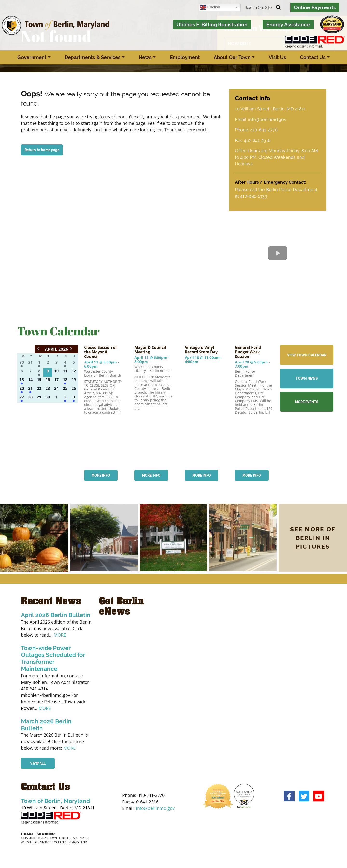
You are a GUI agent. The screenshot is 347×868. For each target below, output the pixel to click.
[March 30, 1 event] (22, 363)
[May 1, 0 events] (56, 398)
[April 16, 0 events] (48, 381)
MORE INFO (101, 475)
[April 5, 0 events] (74, 363)
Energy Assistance (288, 24)
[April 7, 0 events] (30, 372)
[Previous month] (38, 348)
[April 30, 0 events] (48, 398)
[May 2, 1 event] (65, 398)
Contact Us (313, 57)
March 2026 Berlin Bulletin (46, 724)
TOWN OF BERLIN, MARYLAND (68, 837)
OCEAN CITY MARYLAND (70, 842)
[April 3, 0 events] (56, 363)
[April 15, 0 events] (39, 381)
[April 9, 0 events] (48, 372)
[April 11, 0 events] (65, 372)
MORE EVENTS (307, 401)
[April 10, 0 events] (56, 372)
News (145, 57)
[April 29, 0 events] (39, 398)
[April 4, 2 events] (65, 363)
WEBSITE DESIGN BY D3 (37, 842)
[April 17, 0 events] (56, 381)
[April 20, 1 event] (22, 389)
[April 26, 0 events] (74, 389)
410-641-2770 (264, 130)
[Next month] (71, 348)
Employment (185, 57)
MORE (60, 634)
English (210, 7)
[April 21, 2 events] (30, 389)
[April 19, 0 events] (74, 381)
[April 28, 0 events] (30, 398)
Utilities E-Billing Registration (212, 24)
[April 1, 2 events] (39, 363)
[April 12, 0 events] (74, 372)
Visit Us (277, 57)
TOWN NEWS (307, 378)
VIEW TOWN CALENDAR (307, 354)
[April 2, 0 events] (48, 363)
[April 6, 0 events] (22, 372)
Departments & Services (93, 57)
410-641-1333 (254, 196)
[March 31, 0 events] (30, 363)
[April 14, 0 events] (30, 381)
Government (32, 57)
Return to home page (42, 150)
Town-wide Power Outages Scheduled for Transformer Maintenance (53, 658)
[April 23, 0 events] (48, 389)
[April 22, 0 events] (39, 389)
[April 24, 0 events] (56, 389)
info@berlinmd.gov (267, 119)
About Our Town (232, 57)
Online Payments (315, 7)
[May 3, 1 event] (74, 398)
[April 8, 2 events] (39, 372)
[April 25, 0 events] (65, 389)
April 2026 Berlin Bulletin (56, 615)
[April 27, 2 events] (22, 398)
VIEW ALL (38, 763)
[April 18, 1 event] (65, 381)
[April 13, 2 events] (22, 381)
